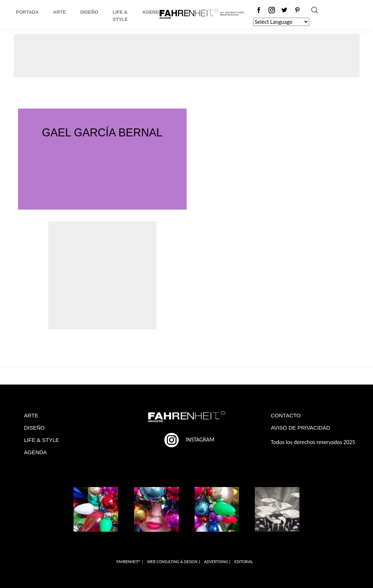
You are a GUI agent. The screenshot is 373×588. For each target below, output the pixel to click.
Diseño (89, 12)
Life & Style (120, 16)
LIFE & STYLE (42, 440)
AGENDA (35, 452)
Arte (59, 12)
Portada (27, 12)
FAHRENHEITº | (130, 562)
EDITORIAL (244, 562)
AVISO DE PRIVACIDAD (301, 428)
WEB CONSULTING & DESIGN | (174, 562)
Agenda (152, 12)
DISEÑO (35, 428)
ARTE (31, 415)
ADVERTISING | (217, 562)
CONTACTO (286, 415)
